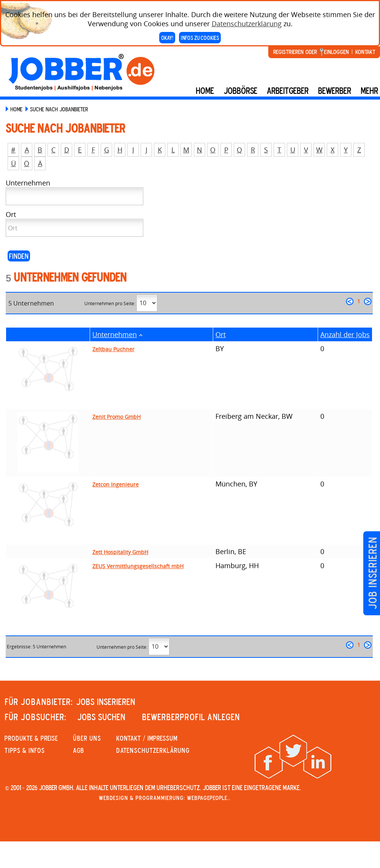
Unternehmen (115, 334)
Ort (221, 334)
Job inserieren (372, 573)
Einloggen (336, 52)
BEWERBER (335, 90)
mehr (369, 90)
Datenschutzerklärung (247, 24)
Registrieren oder (295, 52)
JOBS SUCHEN (101, 717)
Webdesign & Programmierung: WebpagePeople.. (165, 798)
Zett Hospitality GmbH (120, 552)
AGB (78, 750)
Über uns (87, 738)
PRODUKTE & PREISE (31, 738)
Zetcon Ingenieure (116, 484)
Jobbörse (240, 90)
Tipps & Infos (25, 750)
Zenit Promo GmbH (116, 417)
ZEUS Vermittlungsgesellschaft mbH (138, 566)
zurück (350, 301)
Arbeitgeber (288, 90)
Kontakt (365, 52)
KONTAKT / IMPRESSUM (147, 738)
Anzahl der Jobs (345, 334)
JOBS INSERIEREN (106, 702)
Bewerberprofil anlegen (191, 717)
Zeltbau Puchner (113, 349)
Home (205, 90)
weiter (368, 301)
